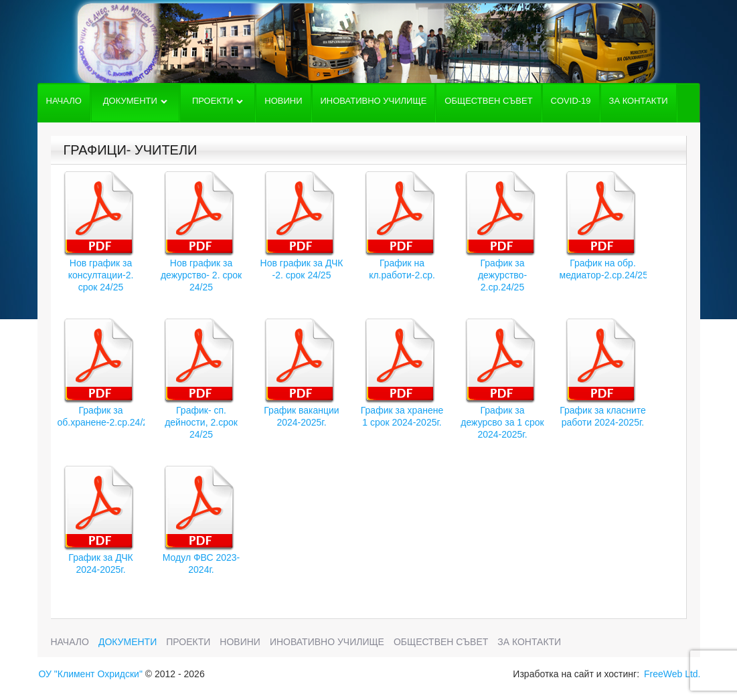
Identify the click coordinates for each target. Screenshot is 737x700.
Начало (64, 101)
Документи (135, 103)
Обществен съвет (488, 101)
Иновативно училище (374, 101)
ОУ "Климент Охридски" (91, 674)
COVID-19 (571, 101)
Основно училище (366, 43)
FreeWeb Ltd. (672, 674)
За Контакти (639, 101)
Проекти (218, 103)
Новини (283, 101)
